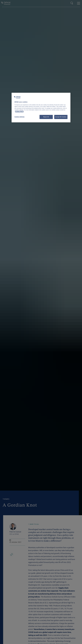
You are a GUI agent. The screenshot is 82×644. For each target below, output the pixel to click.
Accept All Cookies (61, 117)
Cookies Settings (19, 117)
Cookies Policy (19, 112)
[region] (41, 108)
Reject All (46, 117)
